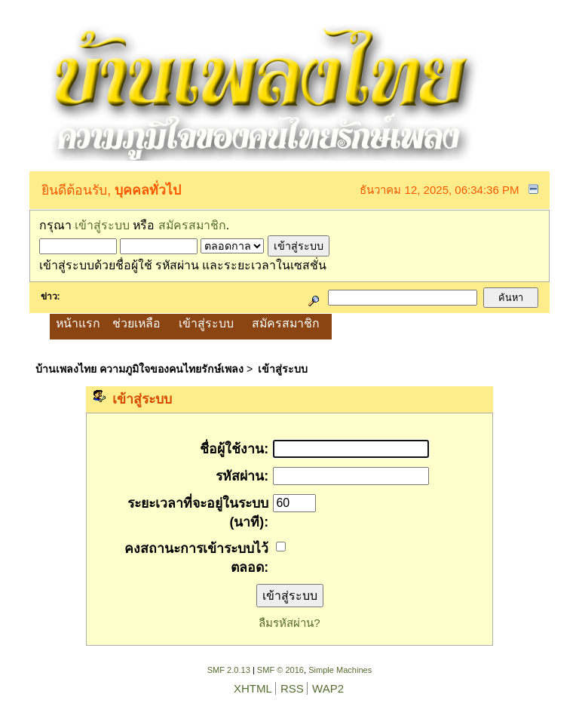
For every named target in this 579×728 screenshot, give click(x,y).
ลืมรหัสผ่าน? (289, 623)
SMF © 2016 (280, 670)
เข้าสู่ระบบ (102, 225)
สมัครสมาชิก (192, 225)
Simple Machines (340, 670)
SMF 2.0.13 (229, 670)
